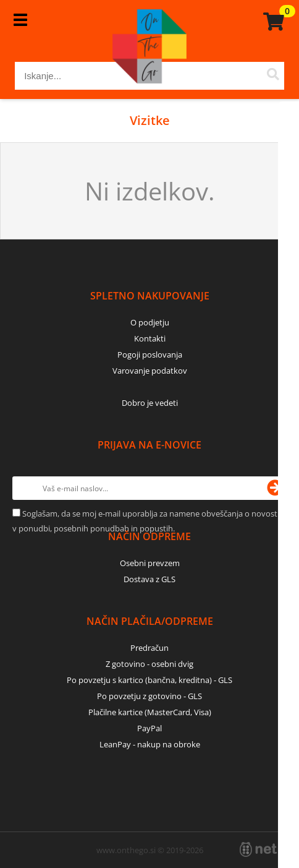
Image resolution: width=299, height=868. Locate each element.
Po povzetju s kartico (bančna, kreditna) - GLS (149, 680)
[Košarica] (272, 22)
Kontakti (150, 338)
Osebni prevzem (150, 563)
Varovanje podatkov (150, 371)
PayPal (149, 728)
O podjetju (150, 322)
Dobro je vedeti (150, 403)
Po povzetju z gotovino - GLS (149, 696)
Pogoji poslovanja (150, 355)
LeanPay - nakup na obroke (150, 744)
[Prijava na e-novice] (275, 488)
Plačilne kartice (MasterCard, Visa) (150, 712)
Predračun (149, 648)
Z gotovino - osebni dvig (149, 664)
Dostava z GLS (149, 579)
